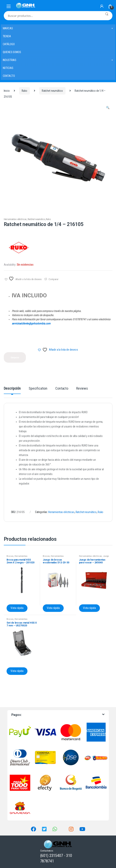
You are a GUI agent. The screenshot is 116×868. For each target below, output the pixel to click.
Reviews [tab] (82, 389)
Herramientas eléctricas (15, 219)
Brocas (10, 556)
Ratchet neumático (52, 91)
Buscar (107, 16)
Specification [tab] (38, 389)
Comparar (54, 279)
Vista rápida (17, 608)
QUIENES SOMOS (12, 52)
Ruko (24, 91)
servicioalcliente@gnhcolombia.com (31, 323)
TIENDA (7, 36)
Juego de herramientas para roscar (94, 557)
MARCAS (58, 28)
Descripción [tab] (12, 389)
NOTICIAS (8, 68)
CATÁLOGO (9, 44)
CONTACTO (9, 76)
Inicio (7, 91)
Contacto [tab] (62, 389)
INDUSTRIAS (58, 60)
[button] (108, 108)
